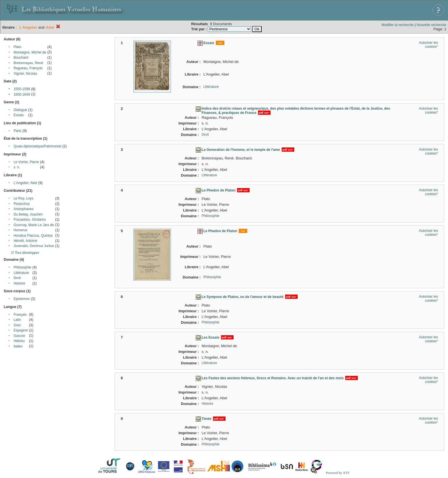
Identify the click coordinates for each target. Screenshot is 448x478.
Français (20, 315)
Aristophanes (23, 209)
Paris (17, 131)
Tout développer (25, 253)
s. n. (17, 167)
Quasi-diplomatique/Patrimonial (37, 146)
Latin (17, 320)
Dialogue (20, 110)
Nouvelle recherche (432, 25)
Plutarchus (22, 204)
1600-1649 (22, 94)
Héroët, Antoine (25, 241)
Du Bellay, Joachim (28, 214)
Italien (18, 346)
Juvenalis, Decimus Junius (34, 246)
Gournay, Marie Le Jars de (34, 225)
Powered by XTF (338, 473)
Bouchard (21, 58)
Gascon (19, 336)
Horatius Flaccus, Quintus (33, 236)
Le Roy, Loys (23, 198)
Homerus (20, 230)
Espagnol (21, 330)
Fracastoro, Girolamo (30, 220)
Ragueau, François (28, 68)
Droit (17, 278)
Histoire (19, 283)
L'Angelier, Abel (25, 183)
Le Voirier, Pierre (26, 162)
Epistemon (22, 299)
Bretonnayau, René (28, 63)
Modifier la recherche (398, 25)
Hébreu (19, 341)
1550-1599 (22, 89)
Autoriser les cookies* (428, 45)
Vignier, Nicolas (25, 74)
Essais (18, 115)
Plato (17, 47)
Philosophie (22, 267)
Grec (17, 325)
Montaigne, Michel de (30, 52)
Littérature (21, 273)
